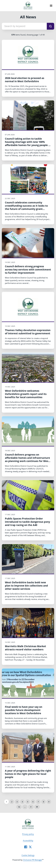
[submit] (50, 26)
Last (37, 807)
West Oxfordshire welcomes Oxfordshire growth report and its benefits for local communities (26, 394)
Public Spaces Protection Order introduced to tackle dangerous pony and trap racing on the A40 (27, 522)
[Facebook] (26, 847)
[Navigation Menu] (51, 6)
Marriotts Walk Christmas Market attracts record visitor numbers (25, 648)
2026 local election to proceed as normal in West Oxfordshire (25, 80)
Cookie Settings (28, 855)
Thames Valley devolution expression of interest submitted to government (28, 332)
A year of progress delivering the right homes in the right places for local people (28, 774)
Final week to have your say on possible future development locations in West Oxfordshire (24, 710)
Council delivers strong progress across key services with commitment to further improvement (28, 270)
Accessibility (28, 840)
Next (31, 807)
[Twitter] (30, 847)
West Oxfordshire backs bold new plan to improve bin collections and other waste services (26, 586)
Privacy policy (28, 834)
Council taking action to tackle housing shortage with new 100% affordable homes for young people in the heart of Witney (28, 143)
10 (19, 807)
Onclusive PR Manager (33, 860)
